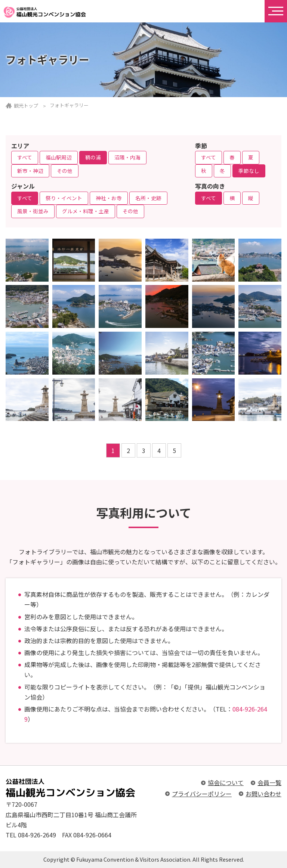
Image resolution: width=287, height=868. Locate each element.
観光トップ (26, 106)
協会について (226, 782)
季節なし (249, 171)
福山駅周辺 (59, 157)
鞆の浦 (93, 157)
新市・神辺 (30, 171)
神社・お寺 (109, 198)
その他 (65, 171)
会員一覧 (269, 782)
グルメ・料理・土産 (86, 211)
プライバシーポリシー (202, 794)
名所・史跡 (148, 198)
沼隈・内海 (127, 157)
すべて (25, 157)
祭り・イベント (64, 198)
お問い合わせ (263, 794)
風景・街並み (33, 211)
